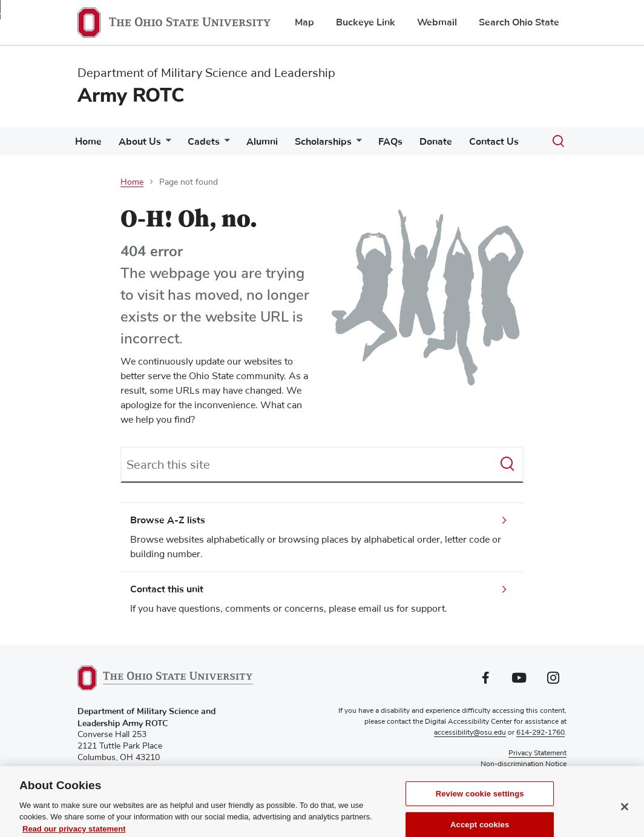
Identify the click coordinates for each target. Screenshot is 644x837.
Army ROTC (131, 95)
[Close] (625, 816)
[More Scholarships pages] (356, 144)
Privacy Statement (537, 753)
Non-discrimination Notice (524, 764)
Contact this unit (167, 589)
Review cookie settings (480, 803)
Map (304, 22)
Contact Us (494, 142)
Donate (436, 142)
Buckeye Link (366, 22)
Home (88, 142)
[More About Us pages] (166, 144)
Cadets (204, 142)
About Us (140, 142)
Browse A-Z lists (168, 520)
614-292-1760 (540, 733)
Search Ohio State (519, 22)
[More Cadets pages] (225, 144)
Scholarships (323, 142)
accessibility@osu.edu (470, 733)
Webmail (437, 22)
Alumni (262, 142)
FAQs (390, 142)
